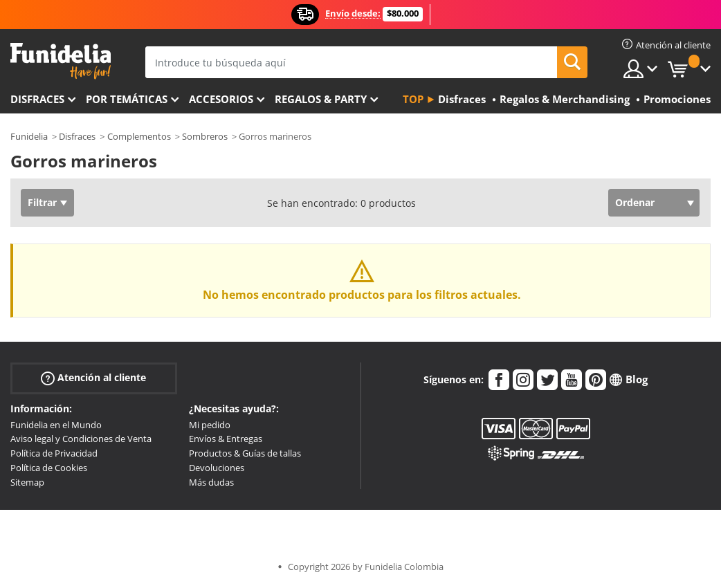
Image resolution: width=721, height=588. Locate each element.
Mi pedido (210, 425)
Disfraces (37, 99)
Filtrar (42, 202)
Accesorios (221, 99)
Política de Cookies (49, 468)
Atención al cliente (93, 377)
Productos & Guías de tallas (245, 453)
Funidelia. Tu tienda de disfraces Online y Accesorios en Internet (61, 61)
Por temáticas (127, 99)
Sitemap (27, 482)
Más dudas (211, 482)
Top (413, 99)
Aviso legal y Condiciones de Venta (81, 439)
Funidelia (29, 136)
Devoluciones (217, 468)
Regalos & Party (321, 99)
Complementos (139, 136)
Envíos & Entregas (226, 439)
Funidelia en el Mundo (56, 425)
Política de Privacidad (54, 453)
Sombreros (205, 136)
